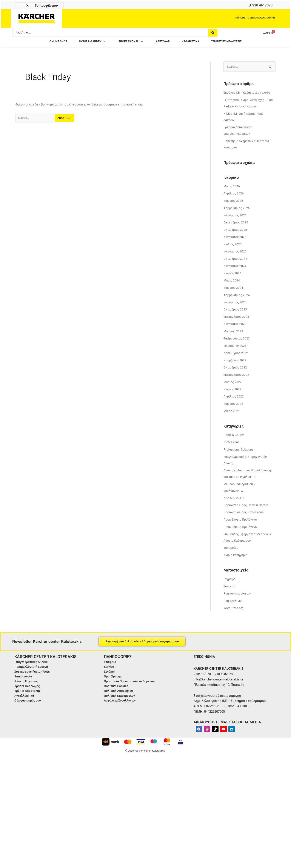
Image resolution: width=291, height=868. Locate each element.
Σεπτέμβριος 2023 (237, 318)
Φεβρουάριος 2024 (237, 297)
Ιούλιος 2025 (233, 246)
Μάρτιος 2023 (234, 333)
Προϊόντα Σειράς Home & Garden (248, 513)
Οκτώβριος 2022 (236, 369)
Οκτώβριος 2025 (236, 231)
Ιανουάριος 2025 (235, 253)
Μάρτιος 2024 (234, 289)
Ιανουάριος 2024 (235, 304)
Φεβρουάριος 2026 (237, 210)
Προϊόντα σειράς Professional (246, 521)
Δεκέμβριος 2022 (236, 355)
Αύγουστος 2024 (236, 268)
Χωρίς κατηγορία (236, 563)
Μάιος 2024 (232, 282)
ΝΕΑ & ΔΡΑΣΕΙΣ (235, 506)
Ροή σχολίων (233, 609)
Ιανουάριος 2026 (235, 217)
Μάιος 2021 (232, 413)
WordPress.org (234, 616)
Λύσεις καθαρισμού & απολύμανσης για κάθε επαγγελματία (240, 479)
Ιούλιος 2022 (233, 384)
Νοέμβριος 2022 (236, 362)
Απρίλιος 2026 (234, 195)
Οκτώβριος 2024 (236, 260)
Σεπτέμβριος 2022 (237, 376)
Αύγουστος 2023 (236, 326)
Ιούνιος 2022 (233, 391)
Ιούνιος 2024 (233, 275)
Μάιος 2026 (232, 188)
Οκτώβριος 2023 (236, 311)
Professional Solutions (240, 451)
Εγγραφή (230, 587)
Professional (233, 444)
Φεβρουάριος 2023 (237, 340)
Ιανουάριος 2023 (235, 347)
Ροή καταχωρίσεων (238, 602)
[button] (85, 43)
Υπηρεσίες (231, 556)
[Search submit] (213, 34)
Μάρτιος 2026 (234, 202)
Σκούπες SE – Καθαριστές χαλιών (248, 94)
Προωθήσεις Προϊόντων (242, 528)
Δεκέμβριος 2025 (236, 224)
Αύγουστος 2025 (236, 239)
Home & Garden (235, 437)
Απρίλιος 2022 (234, 398)
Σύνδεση (230, 594)
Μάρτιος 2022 (234, 405)
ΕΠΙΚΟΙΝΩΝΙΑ (206, 665)
